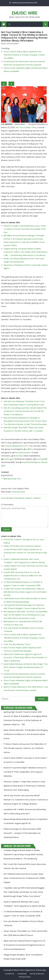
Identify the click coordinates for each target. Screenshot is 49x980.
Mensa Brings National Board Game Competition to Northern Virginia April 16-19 (26, 821)
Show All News (7, 498)
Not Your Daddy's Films (26, 127)
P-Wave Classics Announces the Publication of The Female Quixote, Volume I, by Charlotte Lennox (25, 748)
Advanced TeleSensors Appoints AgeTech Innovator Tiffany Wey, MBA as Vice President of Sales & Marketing (25, 658)
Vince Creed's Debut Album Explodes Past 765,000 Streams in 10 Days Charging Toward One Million (24, 55)
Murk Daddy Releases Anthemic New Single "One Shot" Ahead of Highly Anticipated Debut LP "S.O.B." (26, 667)
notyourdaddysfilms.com (17, 446)
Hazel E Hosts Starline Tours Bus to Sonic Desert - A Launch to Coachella (26, 760)
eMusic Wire (25, 13)
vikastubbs (18, 456)
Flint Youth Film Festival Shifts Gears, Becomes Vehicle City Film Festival (25, 866)
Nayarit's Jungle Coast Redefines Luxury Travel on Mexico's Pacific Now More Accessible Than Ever (25, 229)
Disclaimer (20, 498)
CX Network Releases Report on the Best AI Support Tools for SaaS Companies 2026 (23, 914)
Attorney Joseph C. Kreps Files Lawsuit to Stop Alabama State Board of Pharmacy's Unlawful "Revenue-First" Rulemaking (24, 786)
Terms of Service (37, 974)
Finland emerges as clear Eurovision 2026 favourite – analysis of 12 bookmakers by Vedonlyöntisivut (22, 833)
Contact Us (10, 974)
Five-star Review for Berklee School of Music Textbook (24, 923)
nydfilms (29, 449)
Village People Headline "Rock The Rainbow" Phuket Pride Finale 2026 (23, 957)
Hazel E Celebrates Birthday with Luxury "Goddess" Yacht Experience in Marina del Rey (24, 904)
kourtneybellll (41, 459)
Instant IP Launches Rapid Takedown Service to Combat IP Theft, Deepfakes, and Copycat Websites (25, 772)
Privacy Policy (25, 977)
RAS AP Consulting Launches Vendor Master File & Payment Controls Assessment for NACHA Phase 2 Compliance (25, 411)
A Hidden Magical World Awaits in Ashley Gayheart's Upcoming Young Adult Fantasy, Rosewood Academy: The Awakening (23, 854)
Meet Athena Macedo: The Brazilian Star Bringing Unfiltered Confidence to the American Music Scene (26, 734)
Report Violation (33, 498)
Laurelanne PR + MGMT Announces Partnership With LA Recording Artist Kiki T (25, 812)
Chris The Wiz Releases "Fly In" (17, 644)
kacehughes (8, 459)
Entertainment (19, 492)
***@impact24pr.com (11, 479)
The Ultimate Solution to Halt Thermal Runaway (25, 424)
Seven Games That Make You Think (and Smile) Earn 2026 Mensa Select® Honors (26, 933)
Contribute (22, 974)
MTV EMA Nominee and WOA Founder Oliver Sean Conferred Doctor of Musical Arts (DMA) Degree (24, 878)
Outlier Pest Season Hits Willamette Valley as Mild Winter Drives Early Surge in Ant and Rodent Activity (25, 592)
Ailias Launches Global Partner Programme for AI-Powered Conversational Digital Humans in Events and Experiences (25, 945)
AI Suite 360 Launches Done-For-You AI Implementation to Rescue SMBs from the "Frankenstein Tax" (23, 576)
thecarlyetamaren (23, 453)
